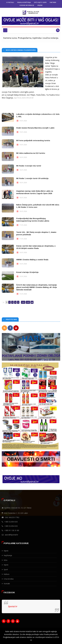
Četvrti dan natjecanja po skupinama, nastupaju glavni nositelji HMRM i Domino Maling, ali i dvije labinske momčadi (37, 287)
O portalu (10, 2)
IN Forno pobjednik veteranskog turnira (33, 141)
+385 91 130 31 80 (12, 530)
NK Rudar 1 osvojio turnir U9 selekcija (32, 178)
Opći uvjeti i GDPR (40, 2)
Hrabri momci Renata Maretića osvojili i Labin (35, 128)
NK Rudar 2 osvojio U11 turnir (29, 166)
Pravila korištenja (24, 2)
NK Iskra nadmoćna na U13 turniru (31, 153)
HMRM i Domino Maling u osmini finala (32, 260)
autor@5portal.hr (11, 535)
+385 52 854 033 (11, 522)
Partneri (53, 2)
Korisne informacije (27, 5)
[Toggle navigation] (5, 30)
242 (23, 302)
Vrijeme (40, 5)
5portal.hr (13, 606)
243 (28, 302)
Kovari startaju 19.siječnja (27, 272)
